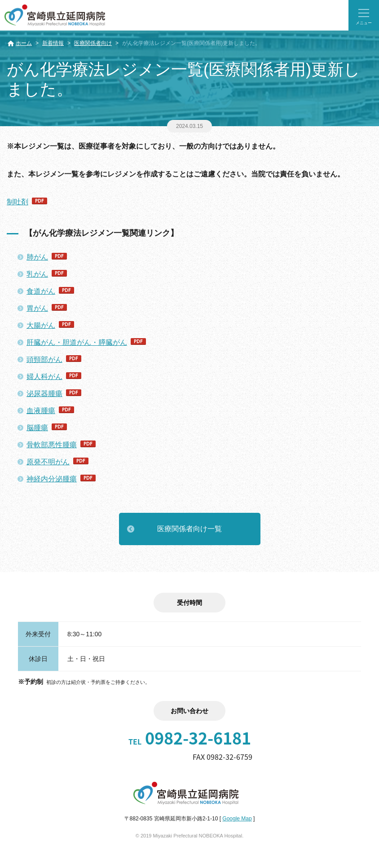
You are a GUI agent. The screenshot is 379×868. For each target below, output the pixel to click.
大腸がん (41, 325)
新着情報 (53, 43)
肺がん (37, 257)
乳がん (37, 274)
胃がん (37, 308)
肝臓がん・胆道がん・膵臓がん (77, 342)
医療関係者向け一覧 (189, 529)
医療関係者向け (93, 43)
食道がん (41, 291)
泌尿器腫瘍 (44, 394)
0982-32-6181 (190, 738)
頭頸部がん (44, 359)
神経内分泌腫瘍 (52, 479)
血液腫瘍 (41, 411)
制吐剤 (18, 202)
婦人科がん (44, 377)
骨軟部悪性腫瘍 (52, 445)
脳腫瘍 (37, 428)
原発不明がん (48, 462)
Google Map (237, 819)
